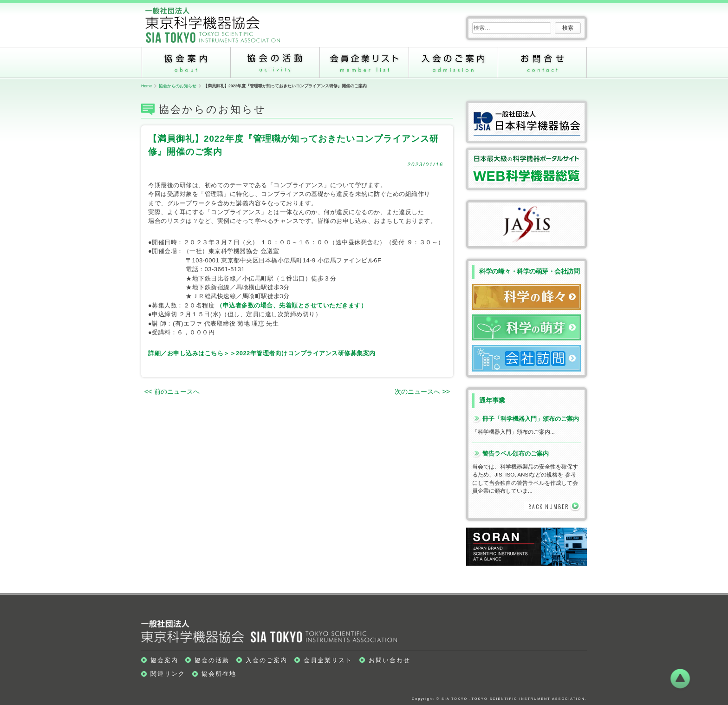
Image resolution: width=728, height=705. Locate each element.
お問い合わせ (542, 62)
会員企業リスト (364, 62)
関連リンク (168, 674)
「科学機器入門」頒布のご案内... (513, 432)
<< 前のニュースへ (172, 392)
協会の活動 (275, 62)
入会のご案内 (453, 62)
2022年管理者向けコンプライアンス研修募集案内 (306, 353)
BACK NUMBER (549, 506)
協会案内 (186, 62)
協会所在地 (219, 674)
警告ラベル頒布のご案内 (516, 454)
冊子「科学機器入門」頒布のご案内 (531, 419)
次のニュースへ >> (422, 392)
